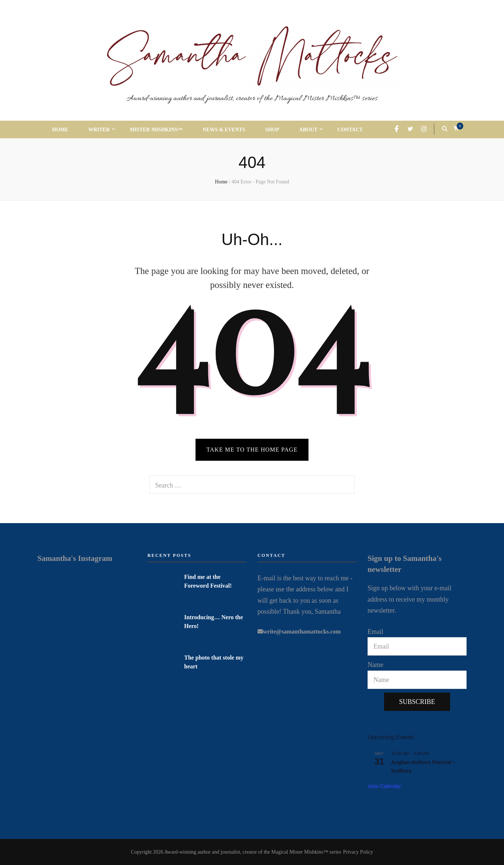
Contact (350, 130)
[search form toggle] (445, 129)
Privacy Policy (358, 852)
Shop (272, 130)
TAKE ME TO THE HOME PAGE (252, 450)
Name (375, 665)
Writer (99, 130)
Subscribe (417, 702)
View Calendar (384, 786)
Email (375, 632)
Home (60, 130)
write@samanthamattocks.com (302, 632)
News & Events (224, 130)
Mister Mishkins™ (156, 130)
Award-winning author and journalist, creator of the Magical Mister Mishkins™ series (252, 99)
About (308, 130)
